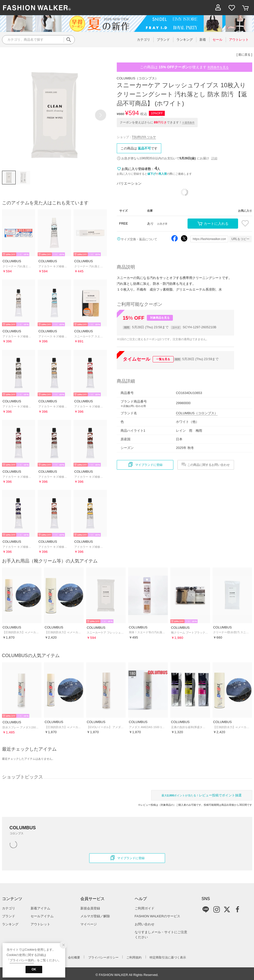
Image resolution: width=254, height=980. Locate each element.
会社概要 (74, 957)
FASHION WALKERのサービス (157, 916)
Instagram (217, 909)
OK (34, 969)
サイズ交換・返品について (139, 239)
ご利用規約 (134, 957)
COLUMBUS (138, 78)
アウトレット (40, 924)
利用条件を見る (218, 67)
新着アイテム (40, 908)
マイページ (89, 924)
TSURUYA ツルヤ (144, 137)
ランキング (10, 924)
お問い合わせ (145, 924)
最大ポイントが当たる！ (202, 795)
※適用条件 (188, 123)
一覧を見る (163, 359)
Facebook (238, 909)
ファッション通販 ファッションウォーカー (37, 8)
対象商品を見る (160, 318)
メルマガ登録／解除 (95, 916)
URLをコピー (240, 239)
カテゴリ (9, 908)
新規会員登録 (90, 908)
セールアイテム (42, 916)
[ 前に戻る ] (244, 55)
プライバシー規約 (22, 960)
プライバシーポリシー (103, 957)
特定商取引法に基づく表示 (168, 957)
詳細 (214, 158)
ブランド (9, 916)
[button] (101, 115)
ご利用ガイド (145, 908)
